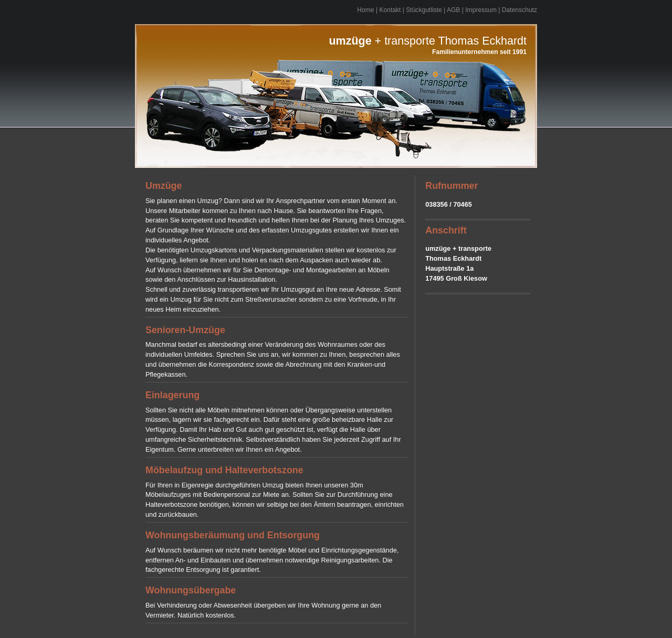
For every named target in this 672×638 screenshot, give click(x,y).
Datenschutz (519, 10)
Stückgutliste (424, 10)
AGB (454, 10)
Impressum (481, 10)
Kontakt (390, 10)
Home (365, 10)
